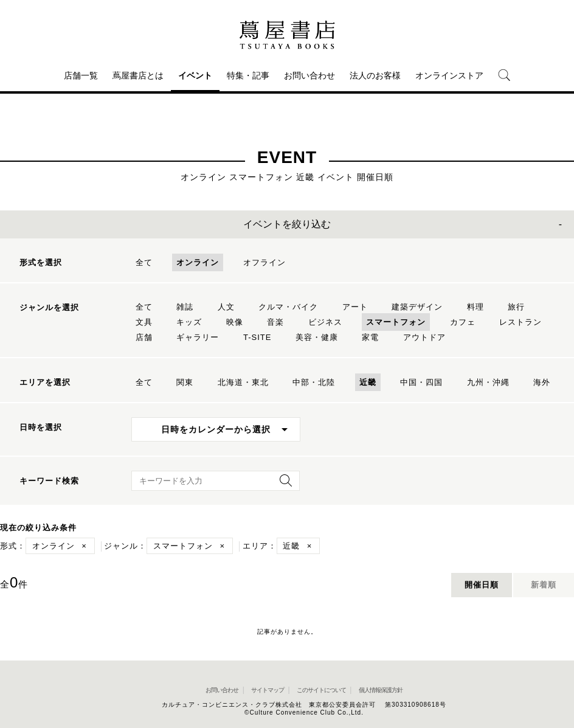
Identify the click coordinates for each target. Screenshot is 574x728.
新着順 (544, 585)
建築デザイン (417, 307)
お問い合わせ (309, 75)
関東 (185, 382)
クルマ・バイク (288, 307)
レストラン (520, 322)
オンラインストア (449, 75)
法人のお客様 (375, 75)
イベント (195, 75)
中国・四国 (421, 382)
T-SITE (257, 337)
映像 (235, 322)
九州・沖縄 (488, 382)
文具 (144, 322)
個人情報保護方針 (381, 690)
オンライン (198, 262)
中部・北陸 (314, 382)
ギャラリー (198, 337)
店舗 (144, 337)
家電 (370, 337)
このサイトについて (321, 690)
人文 (226, 307)
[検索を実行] (283, 484)
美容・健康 (317, 337)
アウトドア (424, 337)
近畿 (368, 382)
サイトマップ (268, 690)
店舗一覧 (81, 75)
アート (355, 307)
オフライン (265, 262)
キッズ (189, 322)
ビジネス (325, 322)
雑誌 (185, 307)
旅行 (516, 307)
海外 (542, 382)
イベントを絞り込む (287, 224)
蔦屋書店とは (138, 75)
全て (144, 262)
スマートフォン (396, 322)
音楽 (275, 322)
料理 (475, 307)
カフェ (463, 322)
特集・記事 (248, 75)
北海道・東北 (243, 382)
